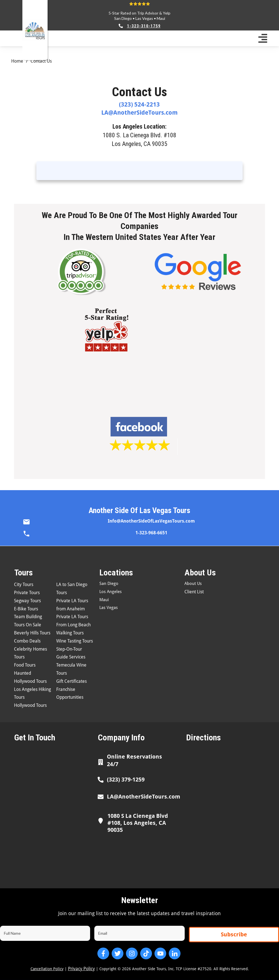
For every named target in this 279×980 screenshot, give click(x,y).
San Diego (123, 18)
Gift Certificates (71, 681)
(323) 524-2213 (139, 105)
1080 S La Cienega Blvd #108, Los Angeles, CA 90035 (138, 823)
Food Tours (25, 665)
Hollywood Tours (30, 705)
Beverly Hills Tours (32, 633)
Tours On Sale (28, 625)
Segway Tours (27, 601)
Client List (194, 592)
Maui (161, 18)
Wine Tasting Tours (75, 641)
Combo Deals (27, 641)
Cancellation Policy (47, 969)
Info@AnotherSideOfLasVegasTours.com (151, 521)
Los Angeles (111, 592)
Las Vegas (144, 18)
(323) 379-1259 (126, 780)
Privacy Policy (81, 969)
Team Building (28, 617)
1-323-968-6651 (151, 533)
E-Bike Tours (26, 609)
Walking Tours (70, 633)
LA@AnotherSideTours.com (139, 113)
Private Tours (27, 593)
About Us (193, 584)
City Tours (24, 585)
